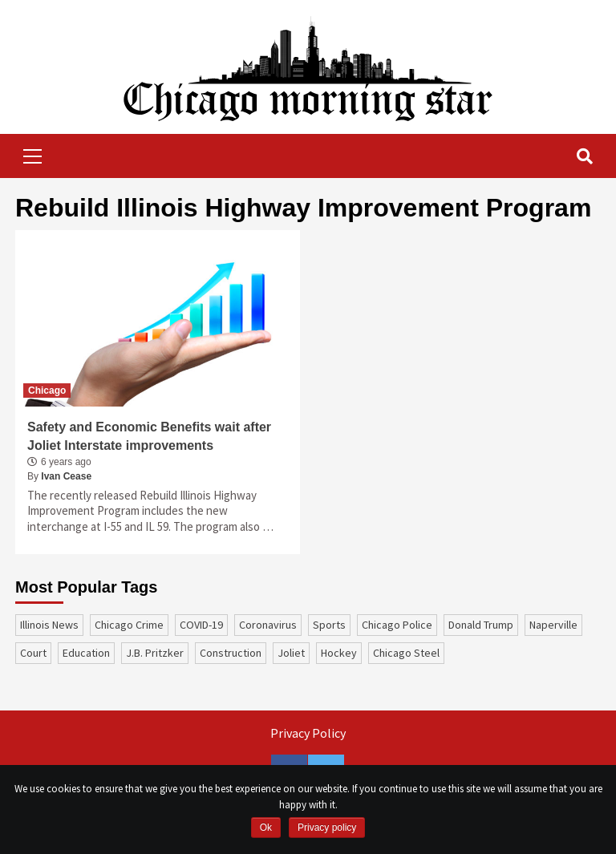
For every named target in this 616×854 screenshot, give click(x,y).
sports (329, 625)
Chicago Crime (129, 625)
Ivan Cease (66, 476)
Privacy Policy (308, 733)
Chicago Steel (406, 653)
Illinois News (49, 625)
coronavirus (268, 625)
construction (231, 653)
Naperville (553, 625)
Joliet (291, 653)
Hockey (339, 653)
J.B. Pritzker (155, 653)
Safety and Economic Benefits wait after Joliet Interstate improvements (149, 436)
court (33, 653)
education (86, 653)
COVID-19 (201, 625)
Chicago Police (397, 625)
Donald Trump (481, 625)
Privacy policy (327, 828)
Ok (266, 828)
